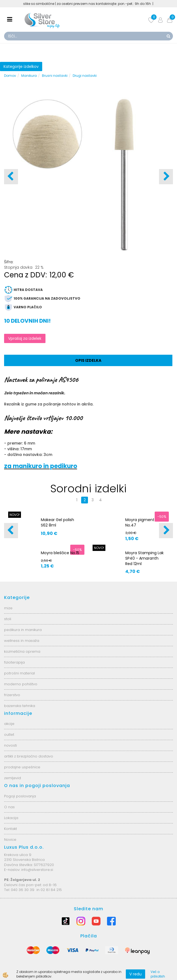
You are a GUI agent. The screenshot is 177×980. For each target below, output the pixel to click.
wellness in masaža (22, 641)
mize (8, 608)
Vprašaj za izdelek (25, 338)
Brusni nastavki (55, 76)
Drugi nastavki (85, 76)
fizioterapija (14, 662)
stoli (8, 619)
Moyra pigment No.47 (140, 522)
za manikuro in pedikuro (41, 466)
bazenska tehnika (20, 706)
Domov (10, 76)
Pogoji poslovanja (20, 796)
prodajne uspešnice (22, 767)
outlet (9, 735)
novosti (10, 745)
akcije (9, 724)
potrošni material (19, 673)
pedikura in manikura (23, 630)
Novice (10, 840)
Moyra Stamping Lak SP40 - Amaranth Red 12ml (144, 558)
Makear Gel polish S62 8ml (57, 522)
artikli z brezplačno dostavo (29, 756)
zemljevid (13, 778)
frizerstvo (12, 695)
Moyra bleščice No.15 (60, 553)
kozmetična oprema (22, 651)
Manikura (29, 76)
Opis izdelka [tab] (88, 360)
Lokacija (11, 818)
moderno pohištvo (21, 684)
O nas (9, 807)
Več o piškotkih (158, 974)
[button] (166, 177)
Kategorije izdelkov (21, 66)
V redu (135, 974)
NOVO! (15, 515)
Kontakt (10, 829)
